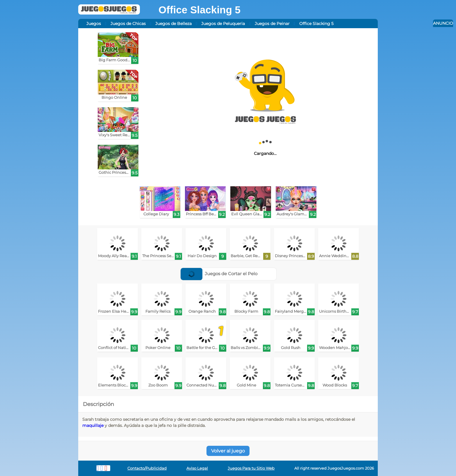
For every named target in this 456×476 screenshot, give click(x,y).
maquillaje (93, 425)
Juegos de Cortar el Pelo (219, 274)
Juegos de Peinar (272, 24)
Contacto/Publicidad (147, 468)
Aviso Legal (197, 468)
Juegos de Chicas (128, 24)
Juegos (94, 24)
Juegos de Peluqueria (223, 24)
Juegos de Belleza (173, 24)
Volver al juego (228, 451)
